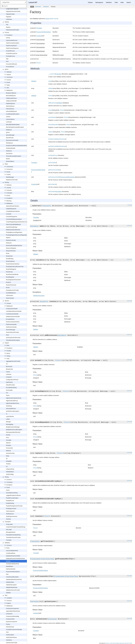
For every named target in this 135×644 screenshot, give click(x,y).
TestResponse (10, 514)
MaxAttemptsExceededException (15, 127)
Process (7, 32)
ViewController (10, 298)
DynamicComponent (12, 622)
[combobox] (13, 6)
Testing (8, 356)
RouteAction (9, 256)
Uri (7, 466)
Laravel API (33, 2)
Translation (8, 522)
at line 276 (129, 516)
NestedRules (9, 566)
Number (8, 435)
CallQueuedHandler (11, 101)
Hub (7, 25)
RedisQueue (9, 143)
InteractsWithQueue (11, 111)
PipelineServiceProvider (12, 30)
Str (7, 459)
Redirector (9, 243)
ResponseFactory (11, 251)
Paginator (9, 17)
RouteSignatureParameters (13, 280)
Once (7, 437)
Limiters (9, 174)
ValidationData (10, 582)
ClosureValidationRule (12, 551)
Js (7, 414)
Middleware (9, 90)
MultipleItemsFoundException (14, 430)
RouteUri (8, 282)
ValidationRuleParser (12, 587)
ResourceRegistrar (11, 248)
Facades (9, 351)
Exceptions (9, 35)
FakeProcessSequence (12, 48)
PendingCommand (11, 509)
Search (129, 2)
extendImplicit (52, 117)
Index (122, 2)
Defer (8, 345)
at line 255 (129, 481)
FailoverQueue (10, 109)
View (6, 595)
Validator (8, 593)
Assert (8, 490)
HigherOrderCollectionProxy (14, 398)
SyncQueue (9, 153)
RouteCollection (10, 261)
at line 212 (129, 391)
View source (54, 19)
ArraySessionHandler (12, 309)
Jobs (8, 88)
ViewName (9, 640)
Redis (6, 164)
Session (7, 301)
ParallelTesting (10, 503)
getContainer (52, 184)
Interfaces (109, 2)
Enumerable (9, 390)
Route (8, 253)
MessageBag (10, 424)
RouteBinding (10, 259)
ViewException (10, 635)
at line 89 (130, 205)
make (50, 81)
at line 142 (129, 259)
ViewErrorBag (10, 474)
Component (9, 614)
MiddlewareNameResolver (13, 230)
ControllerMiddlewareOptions (14, 219)
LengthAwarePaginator (12, 9)
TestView (8, 519)
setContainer (52, 192)
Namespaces (99, 2)
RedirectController (11, 240)
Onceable (9, 440)
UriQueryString (10, 469)
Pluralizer (9, 445)
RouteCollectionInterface (13, 264)
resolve (50, 96)
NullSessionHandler (11, 327)
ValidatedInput (10, 472)
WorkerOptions (10, 161)
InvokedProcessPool (12, 53)
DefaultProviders (10, 385)
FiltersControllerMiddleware (13, 224)
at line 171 (129, 335)
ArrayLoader (9, 524)
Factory (8, 38)
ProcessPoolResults (11, 64)
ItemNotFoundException (13, 411)
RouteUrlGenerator (11, 285)
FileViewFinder (10, 627)
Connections (10, 167)
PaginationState (10, 14)
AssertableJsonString (12, 493)
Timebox (8, 464)
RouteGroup (9, 272)
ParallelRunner (10, 501)
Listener (8, 117)
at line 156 (129, 301)
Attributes (9, 72)
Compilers (9, 598)
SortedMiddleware (11, 293)
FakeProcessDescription (13, 43)
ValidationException (11, 585)
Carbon (8, 372)
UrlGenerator (10, 295)
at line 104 (129, 226)
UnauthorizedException (12, 577)
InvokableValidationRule (13, 564)
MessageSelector (11, 532)
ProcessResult (10, 67)
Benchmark (9, 366)
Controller (9, 214)
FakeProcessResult (11, 46)
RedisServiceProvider (12, 180)
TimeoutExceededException (14, 156)
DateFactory (9, 382)
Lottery (8, 419)
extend (50, 110)
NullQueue (9, 130)
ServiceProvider (10, 453)
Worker (8, 159)
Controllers (9, 193)
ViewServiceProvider (12, 643)
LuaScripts (9, 122)
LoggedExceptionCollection (13, 495)
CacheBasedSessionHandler (14, 311)
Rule (7, 574)
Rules (8, 548)
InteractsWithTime (11, 409)
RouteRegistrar (10, 277)
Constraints (9, 482)
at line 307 (129, 576)
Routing (7, 182)
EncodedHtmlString (11, 388)
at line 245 (129, 452)
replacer (51, 132)
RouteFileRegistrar (11, 269)
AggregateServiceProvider (13, 361)
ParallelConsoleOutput (12, 498)
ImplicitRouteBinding (12, 227)
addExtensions (53, 103)
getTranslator (52, 163)
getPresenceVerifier (54, 170)
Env (7, 393)
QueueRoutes (10, 138)
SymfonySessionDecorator (13, 338)
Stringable (9, 461)
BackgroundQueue (11, 93)
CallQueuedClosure (11, 98)
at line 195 (129, 360)
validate (51, 88)
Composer (9, 377)
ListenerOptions (10, 119)
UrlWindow (9, 19)
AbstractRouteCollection (13, 206)
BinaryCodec (9, 369)
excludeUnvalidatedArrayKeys (57, 146)
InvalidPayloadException (13, 114)
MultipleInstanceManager (13, 427)
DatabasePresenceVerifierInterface (15, 558)
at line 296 (129, 558)
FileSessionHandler (11, 324)
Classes (90, 2)
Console (9, 80)
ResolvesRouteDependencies (14, 245)
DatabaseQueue (10, 103)
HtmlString (9, 406)
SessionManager (11, 330)
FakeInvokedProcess (12, 40)
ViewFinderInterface (11, 637)
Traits (8, 359)
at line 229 (129, 422)
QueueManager (10, 135)
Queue (7, 69)
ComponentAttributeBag (13, 616)
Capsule (9, 75)
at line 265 (129, 498)
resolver (51, 155)
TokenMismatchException (13, 340)
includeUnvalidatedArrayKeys (57, 139)
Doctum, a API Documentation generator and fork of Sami (119, 643)
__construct (52, 74)
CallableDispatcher (11, 209)
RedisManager (10, 177)
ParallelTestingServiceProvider (14, 506)
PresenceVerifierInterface (13, 572)
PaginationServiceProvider (13, 11)
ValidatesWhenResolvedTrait (14, 580)
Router (8, 288)
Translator (9, 540)
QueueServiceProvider (12, 140)
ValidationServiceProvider (13, 590)
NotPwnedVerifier (11, 569)
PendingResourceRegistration (14, 232)
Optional (8, 443)
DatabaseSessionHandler (13, 317)
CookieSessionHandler (12, 314)
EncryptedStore (10, 319)
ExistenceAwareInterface (13, 322)
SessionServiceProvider (12, 332)
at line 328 (129, 618)
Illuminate (38, 7)
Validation (7, 543)
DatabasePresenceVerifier (13, 556)
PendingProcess (10, 56)
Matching (9, 201)
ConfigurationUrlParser (12, 380)
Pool (7, 61)
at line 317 (129, 601)
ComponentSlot (10, 619)
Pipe (7, 59)
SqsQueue (9, 151)
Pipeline (7, 22)
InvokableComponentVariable (14, 629)
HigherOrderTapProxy (12, 401)
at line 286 (129, 541)
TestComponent (10, 511)
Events (8, 82)
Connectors (9, 77)
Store (7, 335)
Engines (9, 603)
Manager (8, 422)
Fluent (8, 395)
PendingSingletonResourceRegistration (17, 235)
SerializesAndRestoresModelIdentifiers (16, 146)
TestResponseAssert (12, 516)
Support (7, 343)
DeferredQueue (10, 106)
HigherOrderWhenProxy (13, 403)
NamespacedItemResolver (13, 432)
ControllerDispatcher (12, 217)
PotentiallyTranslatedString (13, 535)
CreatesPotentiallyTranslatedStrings (16, 527)
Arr (7, 364)
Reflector (8, 451)
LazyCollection (10, 416)
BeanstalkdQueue (11, 96)
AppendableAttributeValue (13, 611)
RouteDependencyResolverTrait (15, 267)
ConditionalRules (11, 553)
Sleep (8, 456)
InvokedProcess (10, 51)
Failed (8, 85)
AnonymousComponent (12, 608)
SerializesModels (11, 148)
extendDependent (53, 125)
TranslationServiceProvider (13, 537)
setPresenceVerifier (54, 177)
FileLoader (9, 530)
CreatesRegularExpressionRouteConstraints (18, 222)
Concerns (9, 480)
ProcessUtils (9, 448)
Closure (38, 63)
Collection (9, 374)
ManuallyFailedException (13, 125)
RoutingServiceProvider (12, 290)
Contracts (9, 190)
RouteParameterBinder (12, 274)
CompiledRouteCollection (13, 211)
